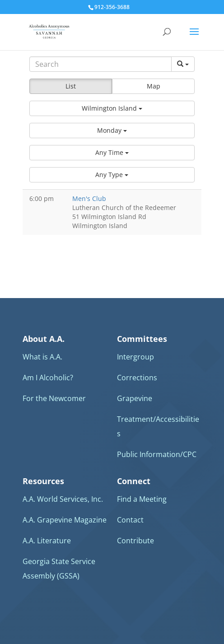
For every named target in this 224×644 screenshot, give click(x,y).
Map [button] (154, 86)
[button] (112, 108)
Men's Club (89, 198)
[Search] (101, 64)
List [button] (71, 86)
